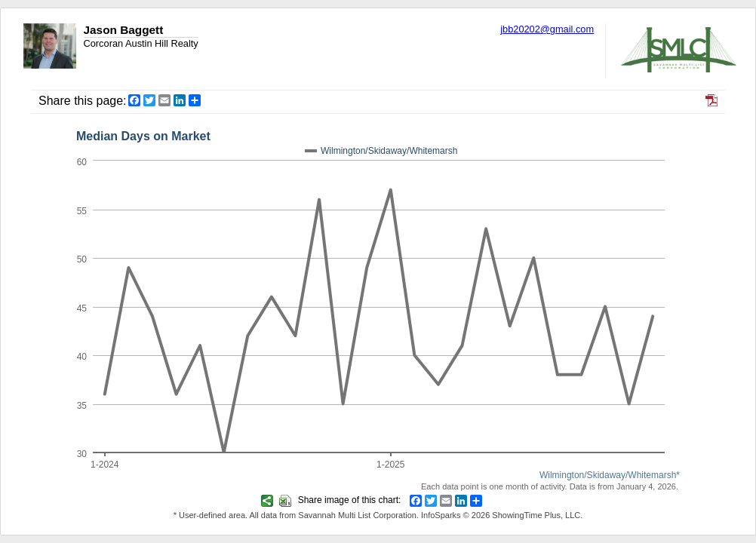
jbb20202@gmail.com (547, 29)
